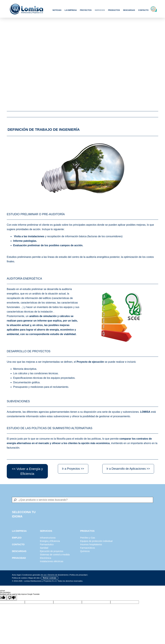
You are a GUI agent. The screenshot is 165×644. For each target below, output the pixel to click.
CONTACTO (18, 544)
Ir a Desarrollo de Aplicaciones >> (128, 469)
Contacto (143, 10)
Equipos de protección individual (96, 541)
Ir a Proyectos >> (73, 469)
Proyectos (86, 10)
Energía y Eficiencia (50, 541)
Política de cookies (19, 578)
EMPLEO (17, 538)
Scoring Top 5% (156, 9)
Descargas (129, 10)
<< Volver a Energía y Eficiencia (27, 471)
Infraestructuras (48, 538)
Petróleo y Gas (88, 538)
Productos (114, 10)
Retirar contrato (50, 578)
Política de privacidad (78, 575)
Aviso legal (16, 575)
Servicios (100, 10)
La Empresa (71, 10)
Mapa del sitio (34, 578)
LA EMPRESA (19, 531)
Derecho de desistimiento (58, 575)
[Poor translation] (12, 598)
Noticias (57, 10)
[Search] (82, 500)
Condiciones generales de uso (34, 575)
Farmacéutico (47, 544)
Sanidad (44, 548)
